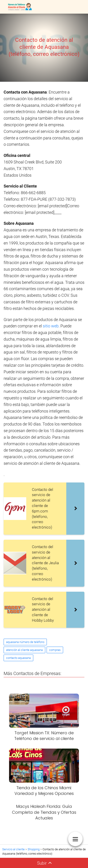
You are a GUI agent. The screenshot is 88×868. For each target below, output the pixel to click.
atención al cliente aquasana (24, 650)
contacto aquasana (18, 658)
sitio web (51, 326)
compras (55, 650)
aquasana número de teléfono (25, 642)
